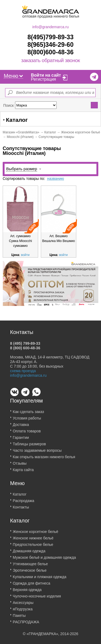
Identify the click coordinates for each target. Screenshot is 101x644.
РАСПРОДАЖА (26, 620)
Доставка (21, 422)
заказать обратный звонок (51, 61)
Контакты (21, 505)
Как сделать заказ (28, 409)
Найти (94, 105)
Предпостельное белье (33, 542)
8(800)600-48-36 (50, 52)
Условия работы (27, 416)
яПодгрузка (23, 607)
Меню (13, 76)
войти (25, 255)
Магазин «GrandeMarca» (21, 132)
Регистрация (44, 79)
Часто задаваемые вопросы (37, 448)
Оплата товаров (27, 429)
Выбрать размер (22, 169)
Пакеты (19, 613)
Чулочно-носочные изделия (37, 594)
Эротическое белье (30, 568)
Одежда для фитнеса (32, 581)
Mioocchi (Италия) (20, 137)
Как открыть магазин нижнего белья (44, 454)
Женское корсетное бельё (80, 132)
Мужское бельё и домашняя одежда (44, 555)
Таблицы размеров (29, 442)
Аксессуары (23, 600)
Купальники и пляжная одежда (40, 574)
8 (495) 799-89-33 (25, 341)
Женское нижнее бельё (33, 536)
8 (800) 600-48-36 (25, 346)
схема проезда (23, 368)
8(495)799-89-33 (50, 37)
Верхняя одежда (27, 587)
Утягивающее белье (30, 561)
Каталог (50, 132)
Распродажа (24, 498)
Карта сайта (23, 467)
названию (55, 179)
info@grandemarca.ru (50, 27)
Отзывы (20, 461)
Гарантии (21, 435)
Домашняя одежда (29, 549)
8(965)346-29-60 (50, 45)
